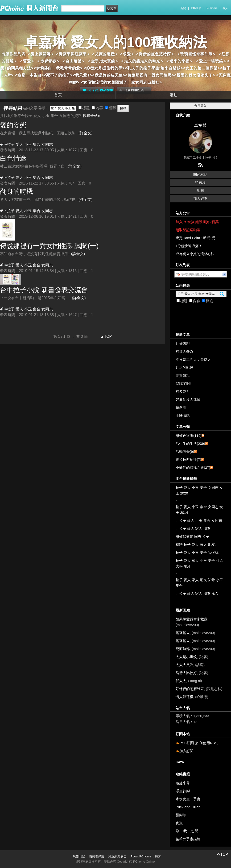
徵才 (158, 856)
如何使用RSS (207, 743)
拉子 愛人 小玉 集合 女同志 (201, 520)
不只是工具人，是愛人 (193, 360)
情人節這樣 (184, 697)
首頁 (58, 95)
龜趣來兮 (183, 783)
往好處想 (183, 344)
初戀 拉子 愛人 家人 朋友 (195, 545)
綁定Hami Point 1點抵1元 (196, 238)
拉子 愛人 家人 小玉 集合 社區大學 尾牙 (199, 563)
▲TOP (105, 336)
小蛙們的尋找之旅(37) (193, 468)
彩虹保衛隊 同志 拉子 (192, 536)
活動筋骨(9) (185, 452)
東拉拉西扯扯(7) (188, 460)
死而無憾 (183, 649)
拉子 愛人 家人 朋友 (195, 528)
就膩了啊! (183, 384)
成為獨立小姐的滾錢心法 (195, 254)
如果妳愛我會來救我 (192, 619)
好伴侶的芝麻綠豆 (190, 689)
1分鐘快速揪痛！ (189, 246)
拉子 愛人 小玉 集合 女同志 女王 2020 (199, 490)
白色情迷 (13, 158)
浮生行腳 (183, 791)
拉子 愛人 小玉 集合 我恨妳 (197, 553)
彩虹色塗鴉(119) (189, 436)
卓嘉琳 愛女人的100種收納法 (116, 42)
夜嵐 (179, 823)
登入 (225, 8)
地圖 (200, 191)
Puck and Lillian (188, 807)
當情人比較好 (186, 673)
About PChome (141, 856)
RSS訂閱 (187, 743)
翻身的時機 (16, 191)
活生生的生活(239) (190, 444)
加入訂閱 (186, 751)
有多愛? (182, 392)
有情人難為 (184, 352)
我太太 (181, 681)
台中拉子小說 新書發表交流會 (44, 290)
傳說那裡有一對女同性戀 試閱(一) (49, 246)
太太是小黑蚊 (186, 657)
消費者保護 (97, 856)
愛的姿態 (13, 125)
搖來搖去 (183, 633)
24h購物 (196, 8)
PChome (212, 8)
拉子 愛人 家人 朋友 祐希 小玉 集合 (199, 583)
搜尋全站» (91, 116)
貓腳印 (181, 815)
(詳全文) (85, 133)
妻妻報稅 (183, 376)
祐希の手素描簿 (188, 839)
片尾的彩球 (184, 368)
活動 (173, 95)
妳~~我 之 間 (187, 831)
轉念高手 (183, 408)
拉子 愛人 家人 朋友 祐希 (199, 593)
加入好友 (200, 199)
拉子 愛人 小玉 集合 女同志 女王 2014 (199, 510)
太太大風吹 (184, 665)
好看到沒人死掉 (188, 400)
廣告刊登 (79, 856)
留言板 (200, 183)
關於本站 (200, 175)
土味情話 (183, 416)
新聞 (183, 8)
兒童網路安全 (117, 856)
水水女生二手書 (188, 799)
